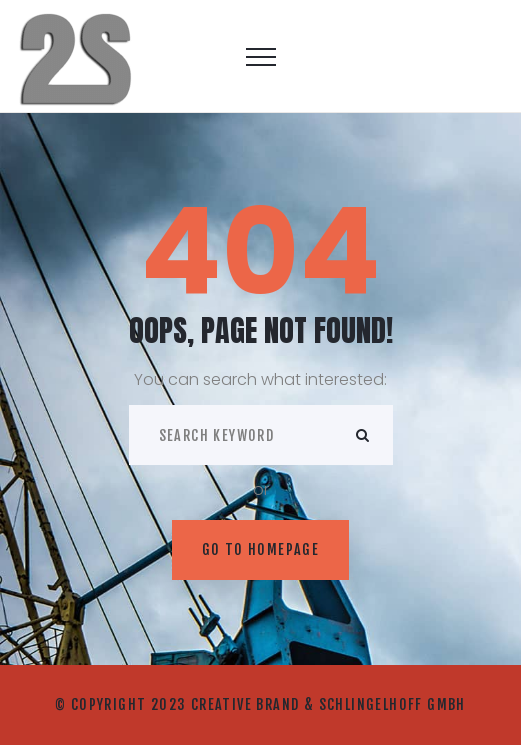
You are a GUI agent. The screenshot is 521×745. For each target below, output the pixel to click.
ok (363, 435)
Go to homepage (261, 549)
